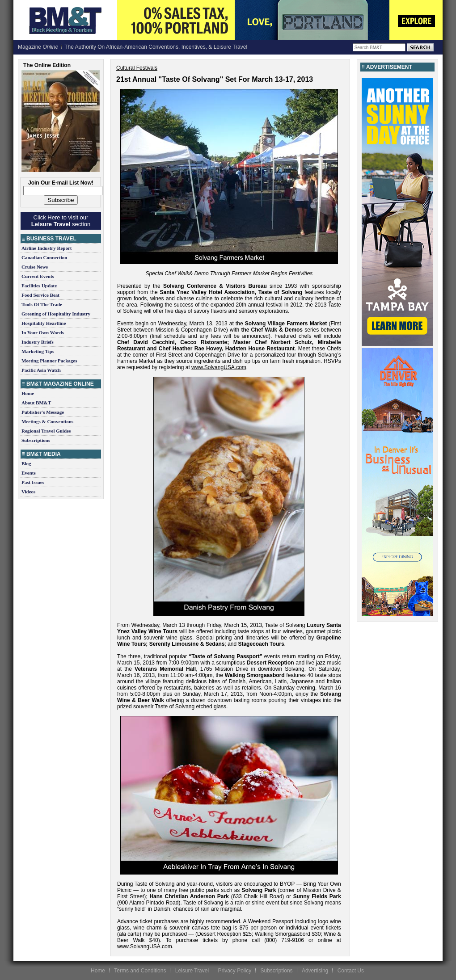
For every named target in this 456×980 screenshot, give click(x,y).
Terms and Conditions (140, 971)
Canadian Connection (44, 257)
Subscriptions (36, 440)
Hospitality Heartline (44, 323)
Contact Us (351, 971)
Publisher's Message (43, 412)
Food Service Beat (40, 295)
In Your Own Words (43, 332)
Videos (28, 492)
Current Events (38, 276)
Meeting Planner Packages (49, 361)
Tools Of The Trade (42, 304)
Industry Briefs (38, 342)
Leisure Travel (192, 971)
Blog (26, 463)
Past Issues (33, 482)
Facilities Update (39, 286)
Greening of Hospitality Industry (56, 314)
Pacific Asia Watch (41, 370)
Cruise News (35, 267)
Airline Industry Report (46, 248)
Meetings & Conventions (47, 421)
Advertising (315, 971)
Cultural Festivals (137, 68)
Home (28, 393)
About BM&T (36, 403)
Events (29, 473)
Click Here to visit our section (61, 221)
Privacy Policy (234, 971)
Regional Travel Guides (46, 431)
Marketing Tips (38, 351)
